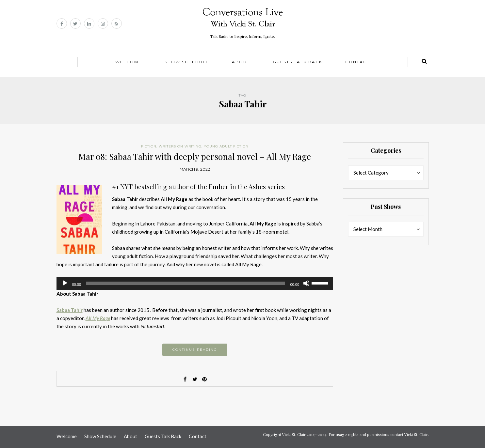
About (241, 62)
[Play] (65, 283)
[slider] (186, 283)
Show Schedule (187, 62)
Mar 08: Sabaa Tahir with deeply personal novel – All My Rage (195, 156)
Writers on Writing (180, 146)
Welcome (129, 62)
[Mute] (306, 283)
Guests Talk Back (298, 62)
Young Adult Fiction (226, 146)
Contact (357, 62)
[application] (195, 283)
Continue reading (195, 350)
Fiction (149, 146)
